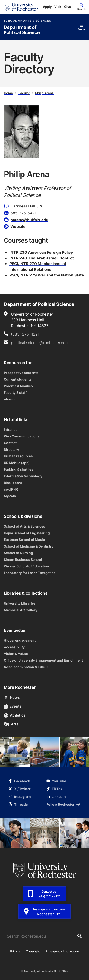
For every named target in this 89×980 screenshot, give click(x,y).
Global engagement (20, 640)
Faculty (24, 93)
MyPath (10, 496)
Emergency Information (62, 951)
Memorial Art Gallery (21, 610)
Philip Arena (44, 93)
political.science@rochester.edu (39, 343)
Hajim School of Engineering (27, 533)
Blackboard (13, 483)
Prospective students (21, 373)
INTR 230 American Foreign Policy (41, 252)
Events (13, 706)
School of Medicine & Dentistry (29, 546)
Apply (47, 7)
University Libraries (20, 603)
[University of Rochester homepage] (21, 7)
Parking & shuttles (19, 469)
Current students (18, 379)
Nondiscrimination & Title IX (26, 667)
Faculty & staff (15, 393)
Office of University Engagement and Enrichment (43, 660)
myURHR (11, 489)
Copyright (33, 951)
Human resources (18, 456)
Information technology (23, 476)
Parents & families (18, 386)
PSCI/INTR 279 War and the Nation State (47, 275)
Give (68, 7)
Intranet (10, 430)
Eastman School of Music (24, 540)
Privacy (15, 951)
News (12, 697)
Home (8, 93)
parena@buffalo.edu (29, 220)
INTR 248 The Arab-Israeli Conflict (42, 258)
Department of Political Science (22, 30)
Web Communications (22, 436)
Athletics (15, 715)
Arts (11, 724)
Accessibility (14, 647)
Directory (11, 449)
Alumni (10, 399)
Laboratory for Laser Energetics (30, 573)
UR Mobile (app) (17, 463)
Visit (58, 7)
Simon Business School (23, 559)
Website (18, 226)
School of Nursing (18, 553)
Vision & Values (16, 654)
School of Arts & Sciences (27, 21)
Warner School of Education (26, 566)
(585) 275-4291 (25, 334)
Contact (10, 443)
